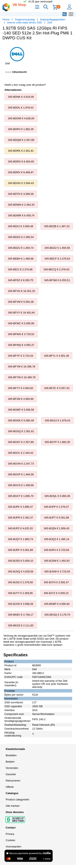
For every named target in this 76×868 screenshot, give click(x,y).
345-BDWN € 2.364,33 (21, 205)
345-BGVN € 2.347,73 (21, 464)
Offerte (10, 787)
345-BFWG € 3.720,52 (21, 334)
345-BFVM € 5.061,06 (21, 302)
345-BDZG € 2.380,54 (21, 237)
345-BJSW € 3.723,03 (57, 572)
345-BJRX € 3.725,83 (57, 550)
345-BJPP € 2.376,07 (56, 507)
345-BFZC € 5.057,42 (57, 388)
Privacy (10, 834)
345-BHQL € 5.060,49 (57, 496)
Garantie (11, 774)
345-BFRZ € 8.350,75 (21, 280)
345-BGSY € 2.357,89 (21, 442)
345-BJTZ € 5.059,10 (56, 593)
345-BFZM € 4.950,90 (21, 399)
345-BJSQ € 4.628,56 (21, 572)
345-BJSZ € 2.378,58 (20, 582)
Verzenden (12, 768)
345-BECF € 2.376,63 (57, 259)
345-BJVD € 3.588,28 (20, 604)
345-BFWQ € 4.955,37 (21, 345)
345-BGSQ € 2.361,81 (21, 431)
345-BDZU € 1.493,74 (21, 248)
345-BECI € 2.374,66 (20, 269)
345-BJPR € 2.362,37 (20, 518)
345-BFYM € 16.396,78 (21, 367)
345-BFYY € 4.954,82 (21, 388)
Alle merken (13, 806)
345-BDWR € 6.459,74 (21, 215)
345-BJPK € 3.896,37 (20, 507)
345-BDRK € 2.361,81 (21, 151)
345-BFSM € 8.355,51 (57, 280)
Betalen (10, 762)
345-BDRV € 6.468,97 (21, 172)
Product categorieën (17, 800)
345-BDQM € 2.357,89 (21, 140)
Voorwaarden (13, 847)
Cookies (10, 840)
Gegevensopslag (25, 19)
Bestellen (11, 755)
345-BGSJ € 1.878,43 (57, 420)
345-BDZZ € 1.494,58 (57, 248)
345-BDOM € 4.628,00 (21, 118)
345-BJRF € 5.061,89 (20, 550)
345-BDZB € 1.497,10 (57, 226)
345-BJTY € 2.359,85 (20, 593)
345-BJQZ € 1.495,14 (57, 539)
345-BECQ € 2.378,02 (56, 269)
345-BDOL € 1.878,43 (21, 108)
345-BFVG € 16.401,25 (21, 291)
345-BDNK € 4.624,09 (21, 97)
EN (71, 14)
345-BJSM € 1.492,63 (57, 561)
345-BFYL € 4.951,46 (56, 356)
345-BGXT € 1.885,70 (21, 496)
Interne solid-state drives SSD (25, 22)
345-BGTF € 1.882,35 (57, 442)
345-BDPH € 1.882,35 (21, 129)
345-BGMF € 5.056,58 (21, 410)
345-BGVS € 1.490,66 (21, 485)
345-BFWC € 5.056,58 (21, 323)
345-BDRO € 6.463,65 (21, 162)
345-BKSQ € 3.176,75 (57, 615)
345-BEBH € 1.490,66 (21, 259)
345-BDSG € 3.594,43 (21, 183)
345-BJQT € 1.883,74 (20, 539)
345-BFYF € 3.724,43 (20, 356)
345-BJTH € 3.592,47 (56, 582)
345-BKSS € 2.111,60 (21, 625)
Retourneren (13, 781)
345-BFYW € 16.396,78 (22, 377)
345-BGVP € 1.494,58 (21, 474)
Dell (50, 22)
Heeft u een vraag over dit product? (25, 85)
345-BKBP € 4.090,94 (57, 604)
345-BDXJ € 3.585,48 (20, 226)
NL (65, 14)
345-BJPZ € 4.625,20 (20, 528)
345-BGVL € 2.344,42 (21, 453)
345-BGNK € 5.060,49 (21, 420)
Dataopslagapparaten (53, 19)
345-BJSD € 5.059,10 (20, 561)
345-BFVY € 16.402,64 (21, 313)
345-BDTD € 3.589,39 (21, 194)
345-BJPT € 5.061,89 (56, 518)
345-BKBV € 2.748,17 (21, 615)
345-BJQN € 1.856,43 (57, 528)
